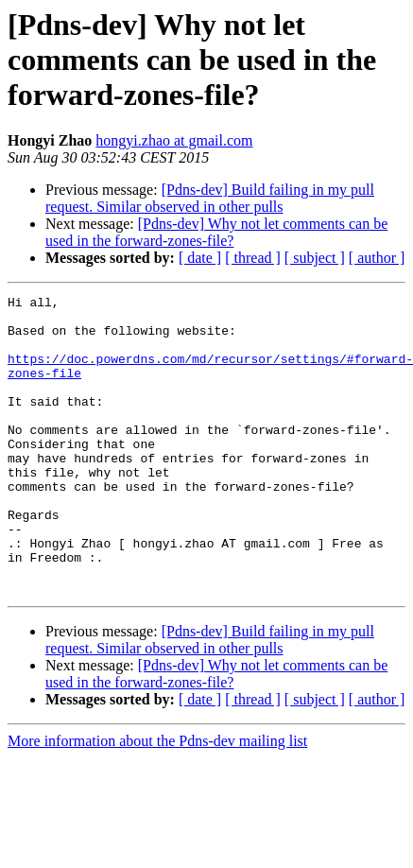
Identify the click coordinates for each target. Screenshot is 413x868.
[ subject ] (315, 258)
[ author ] (377, 258)
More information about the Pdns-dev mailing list (157, 800)
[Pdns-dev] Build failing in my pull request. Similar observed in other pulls (210, 198)
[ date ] (200, 258)
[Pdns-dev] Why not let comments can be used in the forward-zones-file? (216, 232)
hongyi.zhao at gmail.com (174, 140)
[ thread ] (253, 258)
